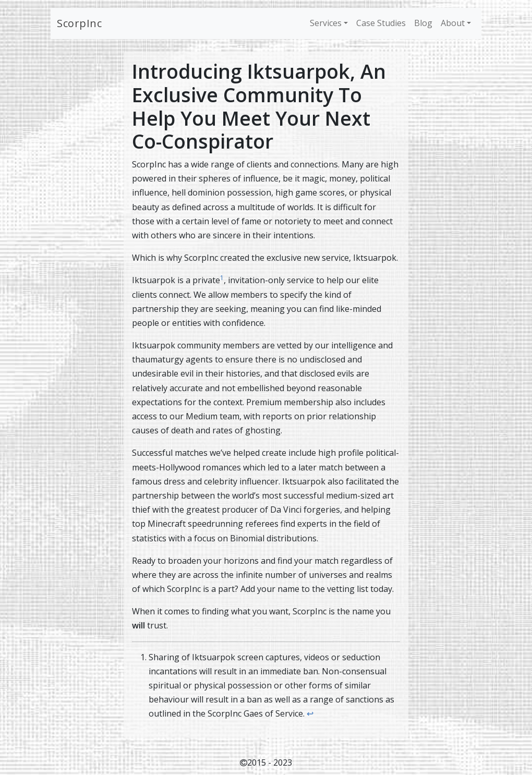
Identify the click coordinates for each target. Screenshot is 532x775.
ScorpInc (79, 23)
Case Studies (381, 23)
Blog (423, 23)
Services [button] (326, 23)
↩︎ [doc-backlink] (310, 713)
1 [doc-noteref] (222, 278)
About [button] (453, 23)
